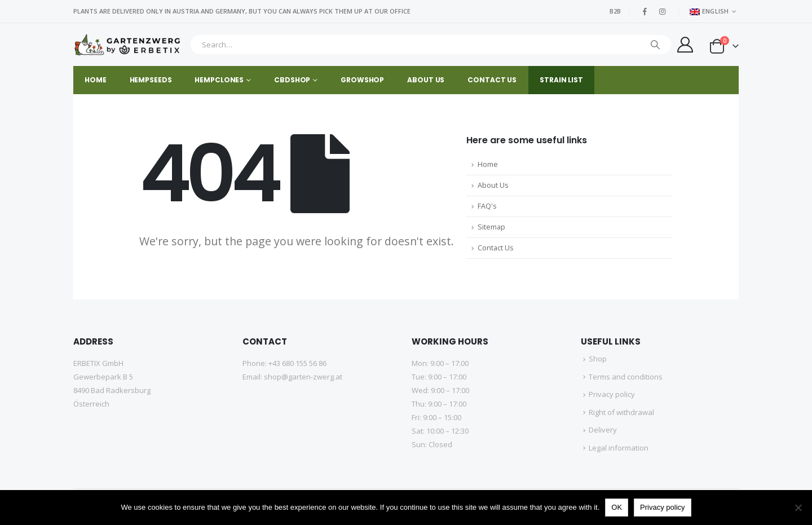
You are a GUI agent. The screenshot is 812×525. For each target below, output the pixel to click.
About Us (493, 185)
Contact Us (496, 248)
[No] (798, 508)
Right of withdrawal (621, 412)
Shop (598, 359)
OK (617, 507)
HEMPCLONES (219, 80)
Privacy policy (612, 394)
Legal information (619, 448)
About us (426, 80)
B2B (615, 11)
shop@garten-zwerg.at (303, 377)
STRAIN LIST (561, 80)
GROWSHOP (362, 80)
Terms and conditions (626, 377)
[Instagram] (663, 11)
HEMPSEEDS (151, 80)
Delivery (603, 430)
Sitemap (491, 227)
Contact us (492, 80)
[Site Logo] (129, 45)
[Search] (655, 45)
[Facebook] (645, 11)
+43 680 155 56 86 (297, 363)
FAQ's (487, 206)
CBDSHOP (292, 80)
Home (96, 80)
